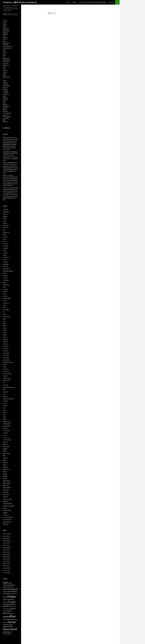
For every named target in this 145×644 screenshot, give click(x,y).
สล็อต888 (5, 33)
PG (4, 312)
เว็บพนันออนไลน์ (7, 510)
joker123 (5, 21)
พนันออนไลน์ (6, 447)
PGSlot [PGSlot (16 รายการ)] (11, 597)
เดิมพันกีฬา (6, 501)
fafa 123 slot (6, 257)
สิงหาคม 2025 (6, 554)
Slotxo (4, 390)
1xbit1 (4, 221)
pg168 (4, 22)
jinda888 (5, 276)
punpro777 (6, 115)
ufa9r (4, 415)
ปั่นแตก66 (5, 111)
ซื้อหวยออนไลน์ (7, 117)
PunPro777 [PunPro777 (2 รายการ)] (5, 602)
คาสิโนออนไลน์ (7, 424)
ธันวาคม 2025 (6, 545)
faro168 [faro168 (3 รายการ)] (10, 587)
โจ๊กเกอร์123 (6, 65)
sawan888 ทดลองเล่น (8, 362)
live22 (4, 101)
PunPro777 (6, 346)
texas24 (5, 403)
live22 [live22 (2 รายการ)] (11, 594)
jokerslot (5, 72)
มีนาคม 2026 (6, 538)
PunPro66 (5, 344)
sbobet (5, 365)
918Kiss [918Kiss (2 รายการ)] (10, 583)
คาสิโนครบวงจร (7, 422)
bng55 (4, 241)
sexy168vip (6, 369)
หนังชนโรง (6, 84)
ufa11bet (5, 406)
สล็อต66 (5, 28)
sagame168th (6, 86)
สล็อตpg (5, 474)
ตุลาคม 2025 (6, 550)
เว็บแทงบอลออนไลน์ (8, 517)
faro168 (5, 260)
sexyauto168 (6, 371)
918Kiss (5, 223)
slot (4, 57)
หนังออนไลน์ (6, 106)
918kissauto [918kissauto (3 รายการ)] (6, 585)
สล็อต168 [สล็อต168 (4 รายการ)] (10, 619)
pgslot (4, 36)
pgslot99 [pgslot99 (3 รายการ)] (11, 600)
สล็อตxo (5, 75)
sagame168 (6, 358)
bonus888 (5, 246)
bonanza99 (6, 244)
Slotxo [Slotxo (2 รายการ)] (15, 604)
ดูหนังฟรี (5, 89)
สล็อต (4, 67)
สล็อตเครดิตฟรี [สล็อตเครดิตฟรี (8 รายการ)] (10, 629)
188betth (5, 216)
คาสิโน (5, 419)
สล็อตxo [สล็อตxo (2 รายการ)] (11, 624)
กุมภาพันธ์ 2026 (7, 541)
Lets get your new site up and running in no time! (93, 2)
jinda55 (5, 24)
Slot (4, 383)
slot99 (4, 26)
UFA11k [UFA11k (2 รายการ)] (11, 606)
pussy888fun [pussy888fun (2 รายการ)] (6, 604)
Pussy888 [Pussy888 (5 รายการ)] (12, 602)
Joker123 (5, 278)
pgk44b (5, 330)
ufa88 (4, 410)
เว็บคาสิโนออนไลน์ (7, 504)
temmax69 (6, 401)
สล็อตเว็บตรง (6, 29)
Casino (5, 251)
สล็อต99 (5, 472)
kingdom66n (6, 285)
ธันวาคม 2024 (6, 573)
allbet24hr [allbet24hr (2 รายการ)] (13, 585)
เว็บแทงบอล (6, 515)
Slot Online (6, 385)
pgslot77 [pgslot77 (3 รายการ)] (5, 600)
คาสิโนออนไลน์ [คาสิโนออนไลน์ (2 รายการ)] (6, 609)
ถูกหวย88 (5, 428)
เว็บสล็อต (5, 513)
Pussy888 (5, 351)
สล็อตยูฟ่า (5, 476)
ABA (4, 230)
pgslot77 (5, 110)
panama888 (6, 310)
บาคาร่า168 (6, 94)
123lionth (5, 209)
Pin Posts (111, 2)
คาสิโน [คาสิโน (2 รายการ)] (14, 606)
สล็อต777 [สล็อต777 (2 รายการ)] (5, 622)
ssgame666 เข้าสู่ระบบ (8, 399)
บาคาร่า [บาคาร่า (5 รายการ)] (13, 609)
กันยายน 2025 (6, 552)
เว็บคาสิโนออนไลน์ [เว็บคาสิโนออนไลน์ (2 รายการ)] (7, 634)
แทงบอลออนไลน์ (7, 520)
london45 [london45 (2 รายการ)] (15, 594)
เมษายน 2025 (6, 563)
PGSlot (5, 333)
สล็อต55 (5, 460)
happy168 (5, 266)
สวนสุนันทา (6, 492)
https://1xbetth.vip (7, 46)
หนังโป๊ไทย (6, 45)
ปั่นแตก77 (5, 444)
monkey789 (6, 303)
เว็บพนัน (5, 508)
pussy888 (5, 38)
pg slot (4, 52)
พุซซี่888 (5, 449)
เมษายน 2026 (6, 536)
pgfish (4, 323)
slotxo (4, 41)
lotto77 (5, 294)
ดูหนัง (4, 103)
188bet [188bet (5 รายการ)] (6, 583)
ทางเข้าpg (5, 433)
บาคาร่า (5, 40)
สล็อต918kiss (6, 469)
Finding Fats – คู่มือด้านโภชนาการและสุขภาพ (20, 2)
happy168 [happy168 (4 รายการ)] (6, 589)
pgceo (4, 321)
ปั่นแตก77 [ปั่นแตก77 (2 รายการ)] (12, 613)
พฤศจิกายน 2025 (7, 548)
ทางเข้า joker (6, 62)
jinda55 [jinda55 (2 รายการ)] (5, 592)
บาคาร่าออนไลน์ (7, 113)
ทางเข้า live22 (6, 431)
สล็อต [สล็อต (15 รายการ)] (12, 616)
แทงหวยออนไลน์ (7, 522)
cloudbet (5, 253)
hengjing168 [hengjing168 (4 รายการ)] (14, 589)
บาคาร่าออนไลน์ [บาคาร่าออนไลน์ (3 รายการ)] (7, 611)
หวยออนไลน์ (6, 118)
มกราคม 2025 (6, 570)
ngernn (5, 305)
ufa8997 (5, 412)
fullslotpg (5, 99)
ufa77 (4, 408)
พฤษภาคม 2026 (7, 534)
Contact (74, 2)
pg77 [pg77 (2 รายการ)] (6, 597)
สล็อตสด (5, 479)
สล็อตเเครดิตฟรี (7, 488)
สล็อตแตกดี (6, 490)
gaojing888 (6, 264)
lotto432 (5, 292)
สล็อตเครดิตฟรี (7, 483)
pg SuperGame (7, 317)
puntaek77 (6, 349)
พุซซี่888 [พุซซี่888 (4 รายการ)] (6, 617)
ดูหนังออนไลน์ (6, 60)
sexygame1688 (7, 378)
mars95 (5, 301)
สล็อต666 (5, 463)
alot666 (5, 235)
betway (5, 239)
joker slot (5, 64)
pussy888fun (6, 353)
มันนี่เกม (5, 451)
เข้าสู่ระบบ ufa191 (7, 499)
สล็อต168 (5, 122)
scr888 (5, 367)
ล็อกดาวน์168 (6, 453)
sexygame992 (6, 380)
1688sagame (6, 212)
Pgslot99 (5, 337)
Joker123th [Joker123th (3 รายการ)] (6, 594)
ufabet (4, 417)
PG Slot (5, 314)
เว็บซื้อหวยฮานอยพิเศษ (9, 506)
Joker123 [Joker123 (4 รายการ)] (14, 591)
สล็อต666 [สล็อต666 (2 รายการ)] (15, 620)
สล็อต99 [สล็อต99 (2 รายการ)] (5, 620)
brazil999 (5, 248)
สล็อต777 (5, 465)
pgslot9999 (6, 339)
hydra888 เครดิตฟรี (8, 271)
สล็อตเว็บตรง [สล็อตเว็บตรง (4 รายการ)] (7, 632)
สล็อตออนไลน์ (6, 77)
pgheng (5, 326)
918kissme (6, 228)
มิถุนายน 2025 (6, 559)
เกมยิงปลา (5, 497)
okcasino (5, 308)
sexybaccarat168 (7, 374)
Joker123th (6, 280)
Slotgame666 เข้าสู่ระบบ (9, 387)
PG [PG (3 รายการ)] (4, 597)
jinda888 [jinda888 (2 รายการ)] (8, 592)
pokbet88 (5, 342)
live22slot (5, 289)
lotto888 (5, 296)
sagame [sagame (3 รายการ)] (11, 604)
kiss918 (5, 53)
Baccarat (5, 237)
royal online (6, 355)
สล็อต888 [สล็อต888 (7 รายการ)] (12, 622)
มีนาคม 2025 (6, 566)
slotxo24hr (6, 392)
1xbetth (5, 219)
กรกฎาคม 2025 (7, 557)
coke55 (5, 255)
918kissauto (6, 225)
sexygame (5, 376)
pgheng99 (5, 98)
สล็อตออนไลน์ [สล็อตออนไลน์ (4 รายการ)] (8, 626)
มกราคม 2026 (6, 543)
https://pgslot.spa (7, 48)
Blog (68, 2)
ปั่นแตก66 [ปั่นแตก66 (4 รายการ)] (6, 613)
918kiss (5, 81)
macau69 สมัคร (7, 298)
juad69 (5, 282)
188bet (5, 214)
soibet (4, 394)
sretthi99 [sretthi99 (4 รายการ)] (6, 606)
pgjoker (5, 328)
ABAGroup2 (6, 232)
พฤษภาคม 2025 (7, 561)
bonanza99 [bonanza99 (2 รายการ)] (5, 587)
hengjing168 (6, 269)
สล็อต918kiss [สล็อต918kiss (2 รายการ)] (6, 624)
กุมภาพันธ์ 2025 (7, 568)
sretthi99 (5, 396)
